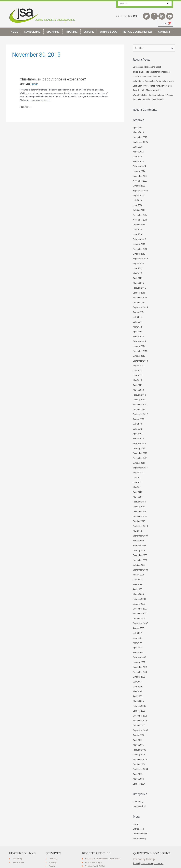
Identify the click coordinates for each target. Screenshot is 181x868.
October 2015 (139, 255)
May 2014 (138, 326)
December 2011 (140, 450)
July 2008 (138, 574)
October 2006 (139, 669)
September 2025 (141, 145)
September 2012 (141, 412)
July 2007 (138, 627)
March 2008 (139, 588)
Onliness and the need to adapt (147, 67)
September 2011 (141, 465)
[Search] (168, 4)
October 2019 (139, 212)
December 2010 (140, 508)
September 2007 (141, 617)
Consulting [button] (32, 32)
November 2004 (140, 751)
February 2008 (140, 593)
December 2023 (140, 179)
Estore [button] (89, 32)
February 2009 (140, 541)
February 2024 (140, 169)
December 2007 (140, 603)
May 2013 (138, 379)
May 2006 (138, 684)
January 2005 (139, 746)
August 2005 (139, 727)
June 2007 (138, 631)
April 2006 (138, 689)
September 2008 (141, 565)
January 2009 (139, 546)
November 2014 (140, 298)
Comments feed (140, 824)
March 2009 (139, 536)
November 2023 (140, 184)
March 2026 (139, 136)
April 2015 (138, 279)
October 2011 (139, 460)
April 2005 (138, 731)
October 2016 (139, 226)
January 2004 (139, 774)
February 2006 (140, 698)
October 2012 (139, 407)
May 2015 (138, 274)
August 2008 (139, 569)
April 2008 (138, 584)
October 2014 (139, 303)
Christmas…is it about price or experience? (54, 79)
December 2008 (140, 550)
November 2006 (140, 665)
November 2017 (140, 217)
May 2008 (138, 579)
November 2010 (140, 512)
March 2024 (139, 164)
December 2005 (140, 708)
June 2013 (138, 374)
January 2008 (139, 598)
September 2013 (141, 360)
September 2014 (141, 307)
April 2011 (138, 488)
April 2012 (138, 431)
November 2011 (140, 455)
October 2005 (139, 717)
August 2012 (139, 417)
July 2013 (138, 369)
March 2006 (139, 693)
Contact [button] (164, 32)
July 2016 (138, 231)
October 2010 (139, 517)
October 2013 (139, 355)
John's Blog (25, 84)
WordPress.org (140, 829)
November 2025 (140, 141)
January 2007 (139, 655)
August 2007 (139, 622)
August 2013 (139, 365)
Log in (136, 814)
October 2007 (139, 612)
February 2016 (140, 241)
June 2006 (138, 679)
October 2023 (139, 188)
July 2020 (138, 203)
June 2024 (138, 160)
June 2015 (138, 269)
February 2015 (140, 288)
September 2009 (141, 531)
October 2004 (139, 755)
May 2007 (138, 636)
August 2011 (139, 469)
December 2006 (140, 660)
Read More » (26, 107)
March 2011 (139, 493)
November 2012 (140, 403)
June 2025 (138, 150)
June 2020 (138, 207)
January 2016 (139, 245)
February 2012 (140, 441)
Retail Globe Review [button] (138, 32)
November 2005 (140, 712)
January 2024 (139, 174)
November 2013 (140, 350)
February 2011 (140, 498)
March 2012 (139, 436)
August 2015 (139, 264)
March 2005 (139, 736)
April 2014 (138, 331)
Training (72, 32)
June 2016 (138, 236)
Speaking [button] (53, 32)
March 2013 (139, 388)
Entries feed (139, 819)
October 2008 (139, 560)
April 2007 (138, 641)
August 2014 (139, 312)
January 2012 (139, 446)
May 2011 (138, 484)
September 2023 (141, 193)
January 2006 (139, 703)
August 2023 (139, 198)
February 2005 (140, 741)
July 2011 (138, 474)
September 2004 (141, 760)
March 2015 (139, 283)
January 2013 (139, 398)
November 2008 (140, 555)
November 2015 (140, 250)
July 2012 (138, 422)
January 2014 (139, 345)
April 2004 (138, 765)
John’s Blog (108, 32)
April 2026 (138, 131)
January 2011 (139, 503)
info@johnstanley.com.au (149, 853)
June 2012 (138, 427)
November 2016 (140, 222)
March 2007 (139, 646)
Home (14, 32)
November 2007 (140, 608)
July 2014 (138, 317)
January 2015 (139, 293)
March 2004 (139, 770)
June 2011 (138, 479)
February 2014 (140, 341)
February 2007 (140, 650)
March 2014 (139, 336)
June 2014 (138, 322)
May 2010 (138, 527)
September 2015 (141, 260)
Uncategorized (140, 797)
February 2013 (140, 393)
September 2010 (141, 522)
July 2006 (138, 674)
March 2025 (139, 155)
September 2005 (141, 722)
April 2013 (138, 384)
